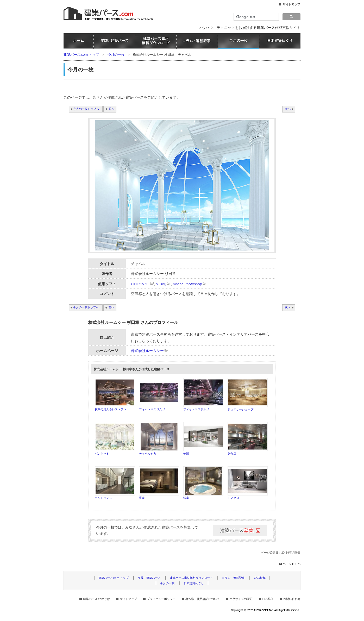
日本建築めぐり (280, 41)
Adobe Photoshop (190, 284)
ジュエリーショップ (240, 409)
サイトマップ (128, 599)
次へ (288, 109)
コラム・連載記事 (197, 41)
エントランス (103, 498)
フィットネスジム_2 (152, 409)
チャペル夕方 (148, 454)
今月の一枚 (239, 41)
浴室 (186, 498)
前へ (111, 109)
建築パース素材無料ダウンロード (156, 41)
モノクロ (233, 498)
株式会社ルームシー (147, 351)
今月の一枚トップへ (86, 109)
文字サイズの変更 (241, 599)
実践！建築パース (114, 41)
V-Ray (164, 284)
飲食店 (232, 454)
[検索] (256, 17)
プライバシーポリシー (161, 599)
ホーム (79, 41)
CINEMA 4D (143, 284)
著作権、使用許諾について (203, 599)
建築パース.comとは (96, 599)
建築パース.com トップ (81, 54)
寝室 (142, 498)
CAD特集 (260, 578)
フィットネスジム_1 (196, 409)
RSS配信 (268, 599)
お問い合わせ (292, 599)
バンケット (102, 454)
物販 (186, 454)
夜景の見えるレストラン (111, 409)
